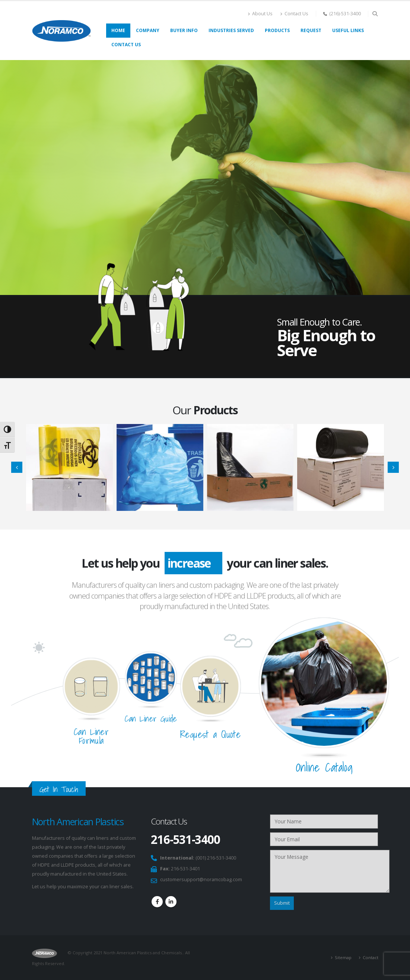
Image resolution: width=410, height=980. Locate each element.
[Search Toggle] (375, 14)
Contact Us (294, 14)
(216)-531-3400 (345, 14)
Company (148, 30)
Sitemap (343, 957)
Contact (371, 957)
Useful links (348, 30)
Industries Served (231, 30)
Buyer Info (184, 30)
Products (277, 30)
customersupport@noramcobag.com (201, 880)
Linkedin (171, 902)
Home (118, 30)
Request (311, 30)
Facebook (157, 902)
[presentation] (17, 467)
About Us (260, 14)
